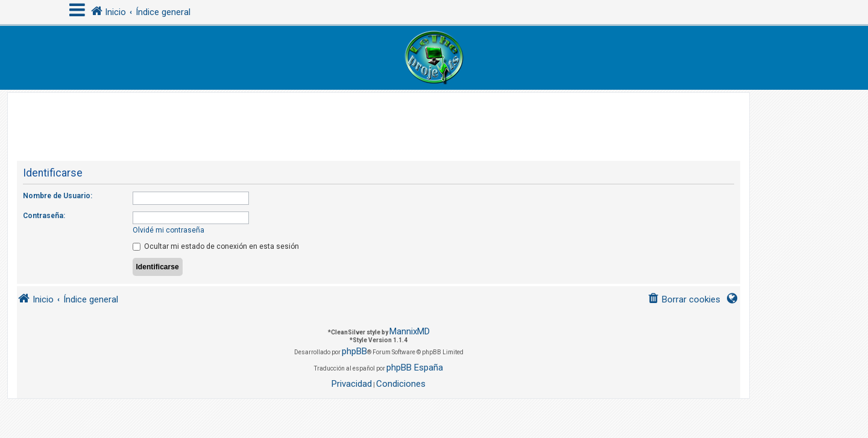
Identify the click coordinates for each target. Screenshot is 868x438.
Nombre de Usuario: (58, 196)
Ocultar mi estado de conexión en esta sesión (216, 246)
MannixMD (410, 331)
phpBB (354, 351)
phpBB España (415, 368)
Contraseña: (44, 216)
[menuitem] (684, 300)
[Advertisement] (379, 120)
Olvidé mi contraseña (168, 230)
